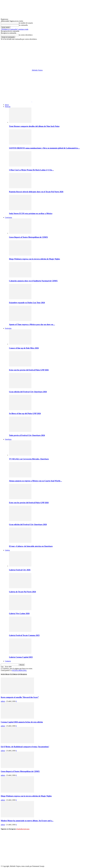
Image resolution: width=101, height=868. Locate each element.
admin (3, 701)
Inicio (7, 105)
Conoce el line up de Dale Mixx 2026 (24, 348)
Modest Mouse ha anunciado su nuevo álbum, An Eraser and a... (27, 821)
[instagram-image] (17, 849)
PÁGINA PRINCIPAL (19, 670)
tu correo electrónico (26, 35)
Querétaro (8, 439)
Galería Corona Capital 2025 (21, 657)
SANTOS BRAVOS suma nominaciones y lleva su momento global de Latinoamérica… (44, 148)
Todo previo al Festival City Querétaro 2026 (27, 435)
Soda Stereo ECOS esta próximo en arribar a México (31, 213)
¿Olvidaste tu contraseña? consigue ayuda (15, 29)
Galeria (7, 550)
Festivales (8, 328)
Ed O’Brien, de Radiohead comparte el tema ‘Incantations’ (25, 747)
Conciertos (8, 217)
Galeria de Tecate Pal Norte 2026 (22, 592)
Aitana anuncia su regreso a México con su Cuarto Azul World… (35, 481)
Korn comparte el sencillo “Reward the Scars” (20, 697)
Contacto (8, 661)
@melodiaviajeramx (23, 829)
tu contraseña (23, 25)
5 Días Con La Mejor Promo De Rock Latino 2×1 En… (31, 170)
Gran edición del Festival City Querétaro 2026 (28, 392)
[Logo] (16, 101)
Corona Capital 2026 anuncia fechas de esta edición (22, 722)
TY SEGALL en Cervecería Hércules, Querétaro (29, 459)
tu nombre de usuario (26, 23)
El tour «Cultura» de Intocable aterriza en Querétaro (31, 546)
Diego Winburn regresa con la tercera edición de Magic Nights (34, 259)
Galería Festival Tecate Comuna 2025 (24, 635)
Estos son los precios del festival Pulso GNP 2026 (29, 370)
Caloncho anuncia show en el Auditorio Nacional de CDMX (33, 281)
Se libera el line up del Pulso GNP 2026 (25, 413)
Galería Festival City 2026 (20, 570)
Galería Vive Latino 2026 (19, 613)
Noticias (8, 107)
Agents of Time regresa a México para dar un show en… (32, 324)
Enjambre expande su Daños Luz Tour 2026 (27, 303)
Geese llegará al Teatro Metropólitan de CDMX (28, 237)
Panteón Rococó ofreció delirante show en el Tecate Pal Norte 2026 (36, 192)
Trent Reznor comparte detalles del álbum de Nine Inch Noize (34, 126)
